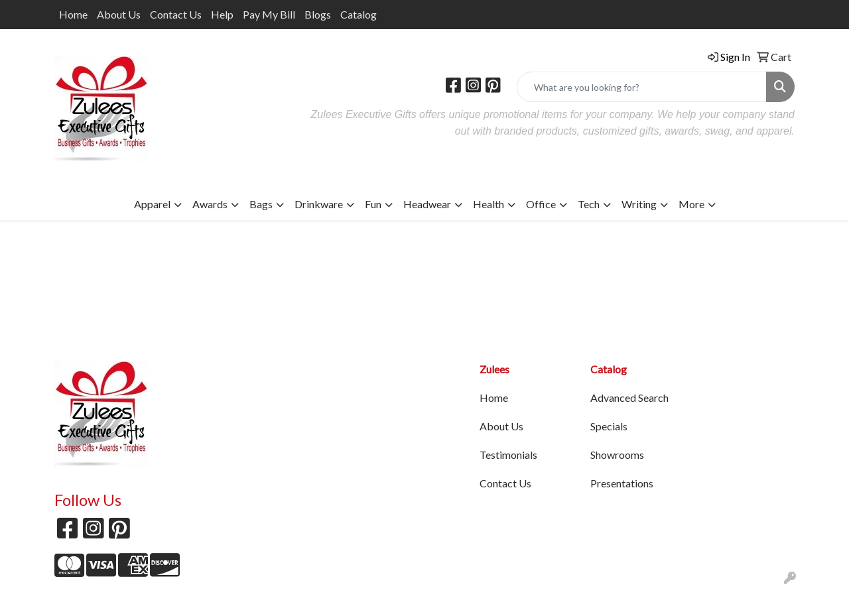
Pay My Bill (269, 14)
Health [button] (489, 204)
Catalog (359, 14)
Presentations (622, 483)
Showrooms (617, 455)
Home (73, 14)
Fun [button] (373, 204)
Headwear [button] (427, 204)
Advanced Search (629, 398)
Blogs (318, 14)
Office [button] (541, 204)
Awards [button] (210, 204)
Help (222, 14)
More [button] (691, 204)
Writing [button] (639, 204)
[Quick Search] (642, 87)
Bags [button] (261, 204)
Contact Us (176, 14)
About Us (119, 14)
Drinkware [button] (319, 204)
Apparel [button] (152, 204)
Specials (609, 426)
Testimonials (508, 455)
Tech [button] (589, 204)
